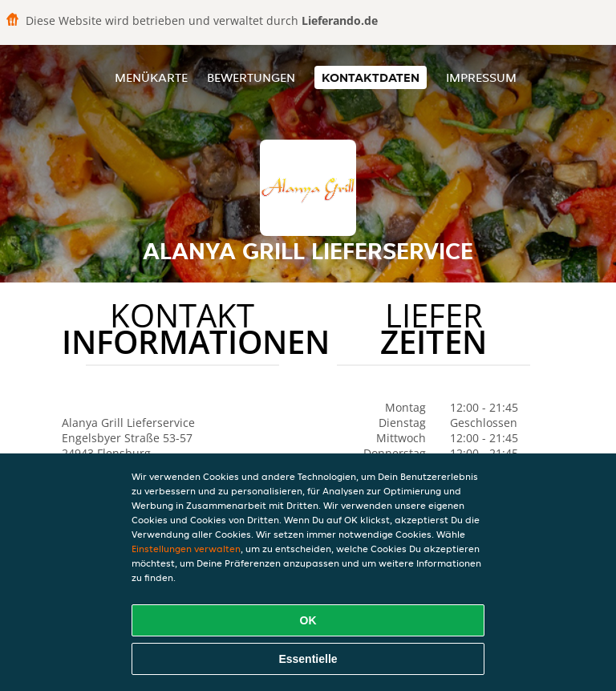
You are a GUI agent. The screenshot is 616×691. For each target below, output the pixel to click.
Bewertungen (251, 77)
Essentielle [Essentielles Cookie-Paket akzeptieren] (308, 659)
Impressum (481, 77)
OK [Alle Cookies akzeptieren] (308, 620)
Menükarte (151, 77)
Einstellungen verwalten (186, 549)
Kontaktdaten (371, 77)
